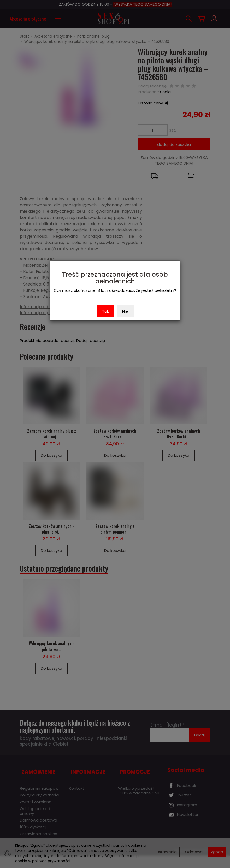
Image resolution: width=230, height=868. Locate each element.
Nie (125, 311)
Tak (105, 311)
